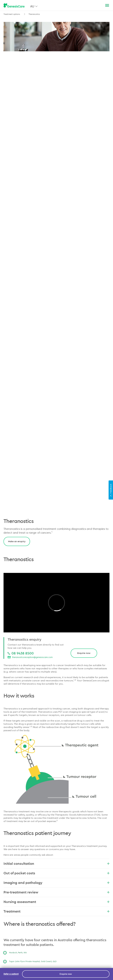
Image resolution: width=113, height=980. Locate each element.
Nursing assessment (56, 902)
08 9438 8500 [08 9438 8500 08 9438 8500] (23, 653)
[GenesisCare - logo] (14, 6)
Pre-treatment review (56, 892)
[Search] (100, 6)
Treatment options (12, 14)
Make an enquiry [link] (17, 541)
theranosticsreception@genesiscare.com (32, 657)
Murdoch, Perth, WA (18, 953)
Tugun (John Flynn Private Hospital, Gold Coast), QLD (33, 961)
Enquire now (84, 653)
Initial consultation (56, 863)
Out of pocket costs (56, 873)
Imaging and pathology (56, 883)
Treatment (56, 911)
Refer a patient (11, 974)
